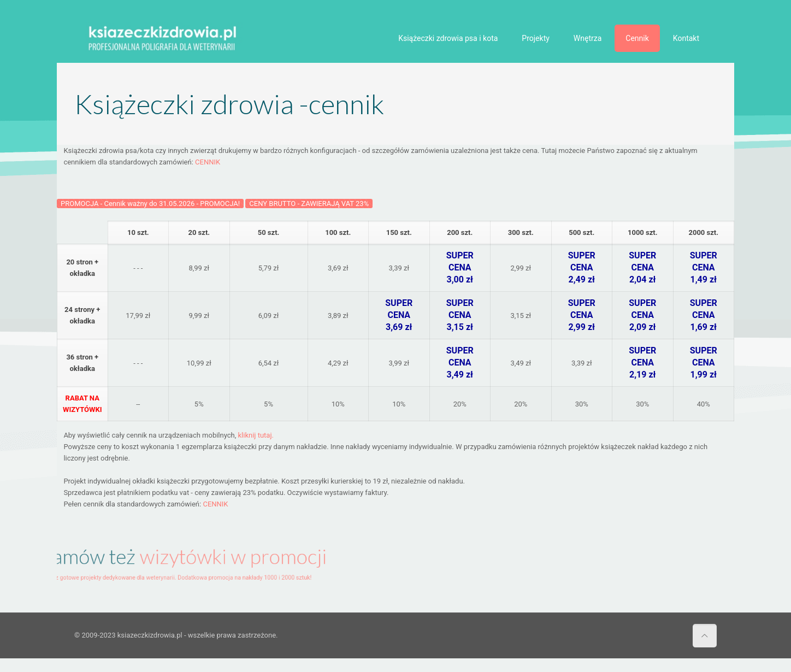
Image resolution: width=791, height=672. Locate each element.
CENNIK (208, 162)
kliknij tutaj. (256, 435)
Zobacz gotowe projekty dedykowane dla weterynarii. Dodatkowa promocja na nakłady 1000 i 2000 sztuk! (175, 574)
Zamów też (180, 559)
